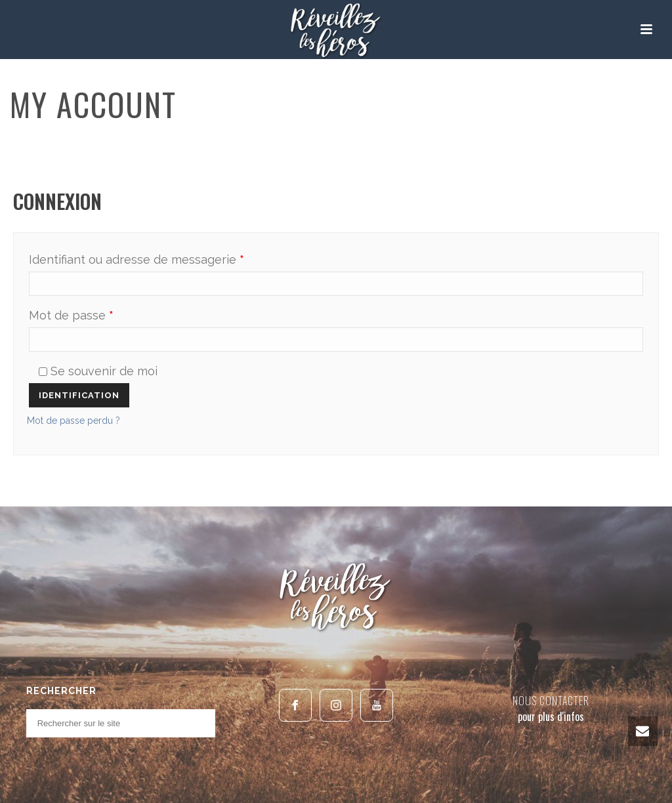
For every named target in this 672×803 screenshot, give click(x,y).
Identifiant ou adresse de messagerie (136, 259)
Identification (79, 395)
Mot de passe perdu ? (73, 421)
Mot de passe (71, 315)
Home (588, 143)
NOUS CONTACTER (551, 701)
